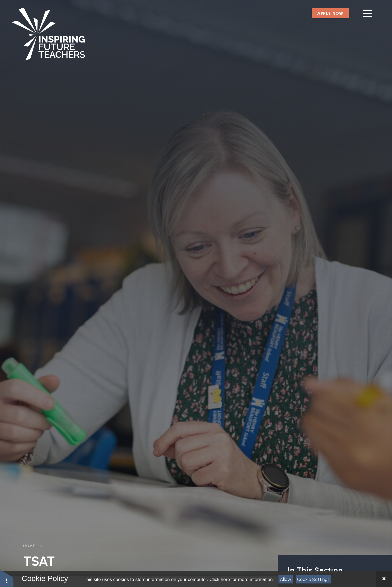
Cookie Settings (313, 579)
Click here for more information (241, 580)
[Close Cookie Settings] (384, 579)
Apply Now (330, 13)
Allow (286, 579)
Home (29, 546)
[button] (7, 578)
